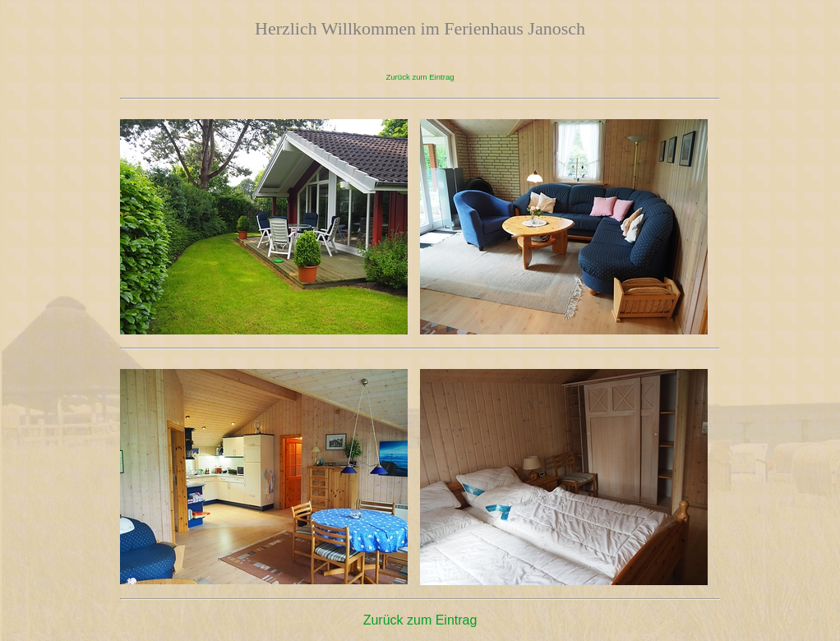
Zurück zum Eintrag (420, 77)
